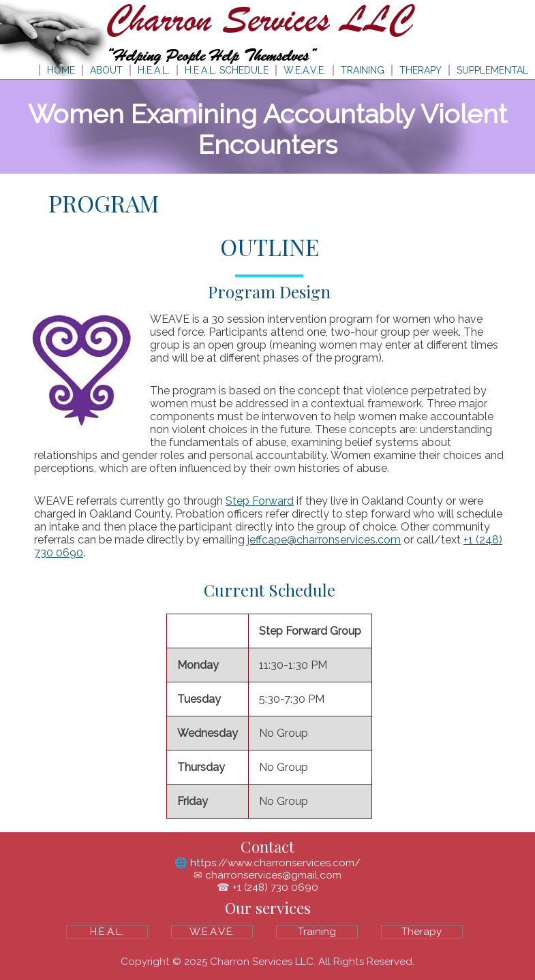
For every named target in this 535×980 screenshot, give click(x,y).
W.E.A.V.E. (305, 70)
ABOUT (106, 70)
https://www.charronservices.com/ (275, 863)
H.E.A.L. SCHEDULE (227, 70)
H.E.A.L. (154, 70)
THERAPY (421, 70)
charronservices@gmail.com (273, 875)
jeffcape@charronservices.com (324, 540)
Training (317, 932)
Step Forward (260, 501)
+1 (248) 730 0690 (275, 887)
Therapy (422, 932)
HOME (61, 70)
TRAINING (363, 70)
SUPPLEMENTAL (492, 70)
